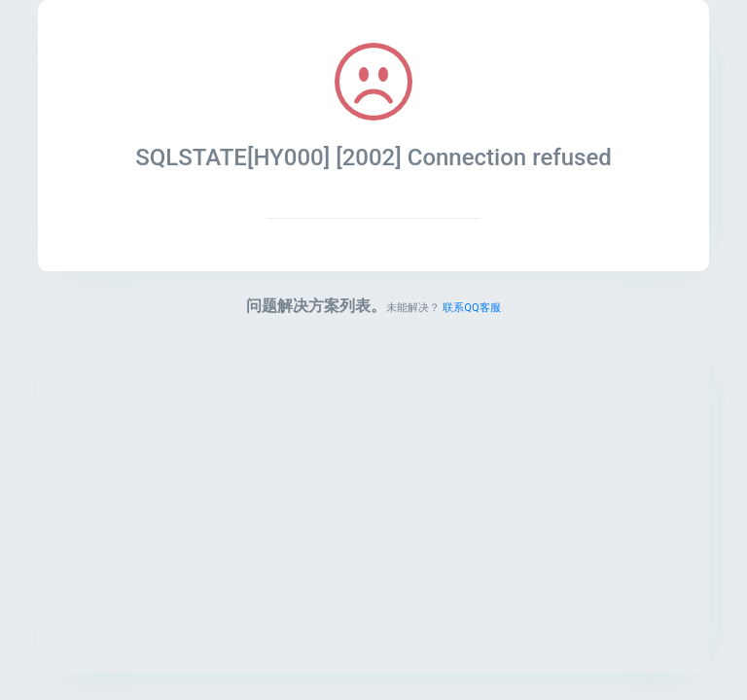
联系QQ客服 (471, 308)
